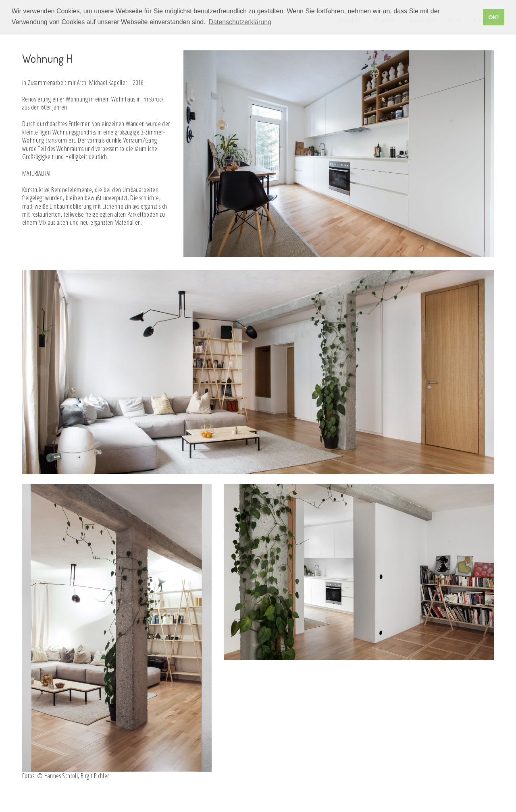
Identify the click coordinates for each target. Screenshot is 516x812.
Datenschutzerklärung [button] (240, 22)
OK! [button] (493, 17)
